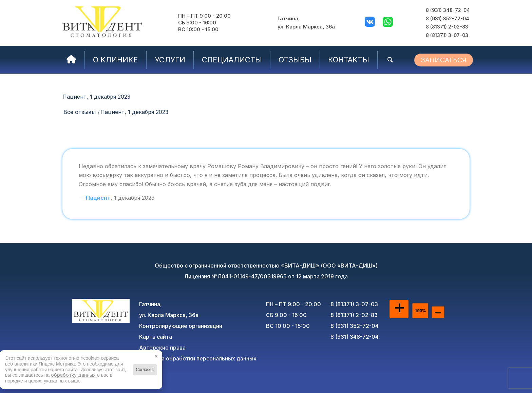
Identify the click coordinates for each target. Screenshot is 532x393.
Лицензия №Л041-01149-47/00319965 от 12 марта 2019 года (266, 276)
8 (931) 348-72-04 (448, 10)
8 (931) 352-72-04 (448, 18)
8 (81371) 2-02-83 (447, 27)
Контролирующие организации (181, 326)
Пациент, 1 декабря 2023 (96, 97)
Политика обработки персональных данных (198, 358)
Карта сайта (156, 337)
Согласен (145, 370)
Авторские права (162, 348)
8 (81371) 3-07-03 (447, 35)
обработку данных (74, 375)
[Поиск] (390, 60)
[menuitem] (71, 60)
